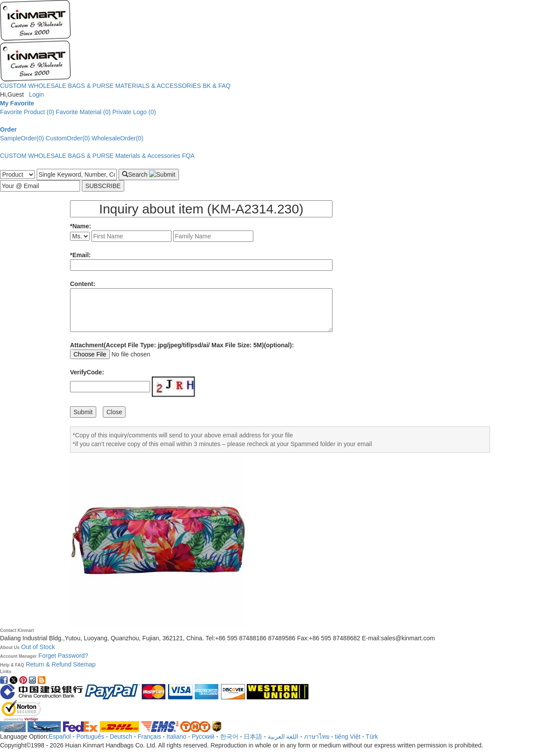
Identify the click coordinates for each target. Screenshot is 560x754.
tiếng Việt (348, 737)
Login (36, 94)
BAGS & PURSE (91, 86)
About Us (10, 648)
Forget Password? (63, 656)
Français (149, 737)
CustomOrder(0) (68, 138)
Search (149, 175)
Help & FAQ (12, 665)
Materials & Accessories (148, 156)
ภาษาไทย (317, 737)
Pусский (203, 737)
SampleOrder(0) (22, 138)
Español (60, 737)
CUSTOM (13, 86)
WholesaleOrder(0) (117, 138)
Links (6, 672)
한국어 (229, 737)
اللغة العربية (284, 737)
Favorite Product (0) (27, 112)
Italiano (177, 737)
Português (90, 737)
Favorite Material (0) (83, 112)
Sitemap (84, 664)
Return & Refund (49, 664)
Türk (372, 737)
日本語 (253, 737)
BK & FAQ (217, 86)
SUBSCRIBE (103, 186)
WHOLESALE (47, 86)
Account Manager (18, 656)
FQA (188, 156)
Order (8, 129)
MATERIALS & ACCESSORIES (158, 86)
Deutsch (121, 737)
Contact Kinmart (17, 630)
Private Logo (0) (134, 112)
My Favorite (17, 103)
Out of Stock (38, 647)
